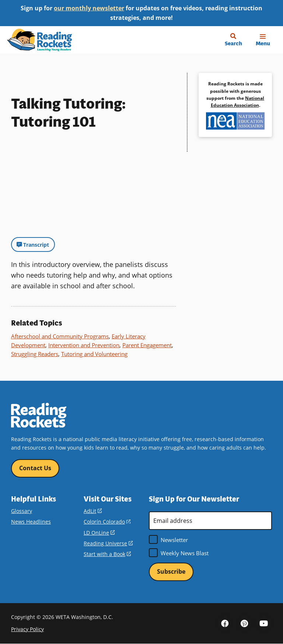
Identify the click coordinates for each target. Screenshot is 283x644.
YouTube (264, 623)
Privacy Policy (27, 629)
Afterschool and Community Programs (60, 336)
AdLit (93, 511)
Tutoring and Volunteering (94, 354)
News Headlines (31, 522)
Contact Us (35, 468)
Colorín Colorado (107, 522)
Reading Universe (108, 543)
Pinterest (244, 623)
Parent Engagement (147, 345)
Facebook (225, 623)
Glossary (22, 511)
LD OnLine (99, 533)
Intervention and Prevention (84, 345)
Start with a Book (107, 554)
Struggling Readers (35, 354)
